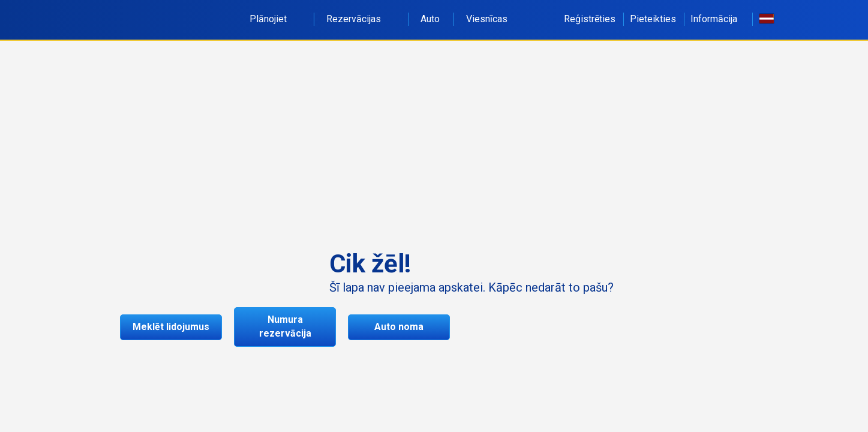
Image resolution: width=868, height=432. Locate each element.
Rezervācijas (360, 19)
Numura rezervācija (285, 326)
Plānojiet (275, 19)
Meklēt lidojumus (171, 327)
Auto (430, 19)
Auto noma (399, 327)
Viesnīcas (487, 19)
